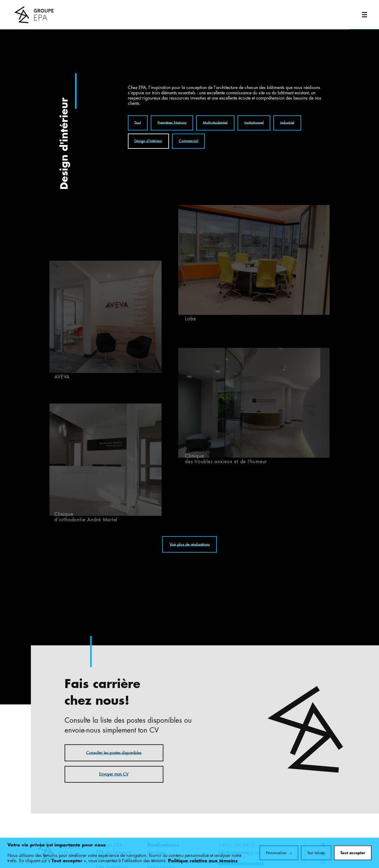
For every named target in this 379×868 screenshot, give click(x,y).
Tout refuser (316, 851)
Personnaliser (279, 851)
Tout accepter (353, 851)
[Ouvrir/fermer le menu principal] (364, 15)
